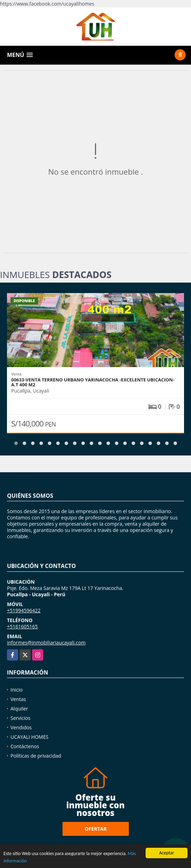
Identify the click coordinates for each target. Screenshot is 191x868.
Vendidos (21, 727)
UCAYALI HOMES (30, 737)
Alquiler (19, 709)
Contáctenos (25, 746)
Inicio (17, 690)
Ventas (18, 699)
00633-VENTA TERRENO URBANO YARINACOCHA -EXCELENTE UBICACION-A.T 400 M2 (93, 382)
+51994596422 (24, 610)
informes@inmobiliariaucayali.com (46, 643)
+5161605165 (22, 626)
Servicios (20, 718)
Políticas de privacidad (36, 756)
